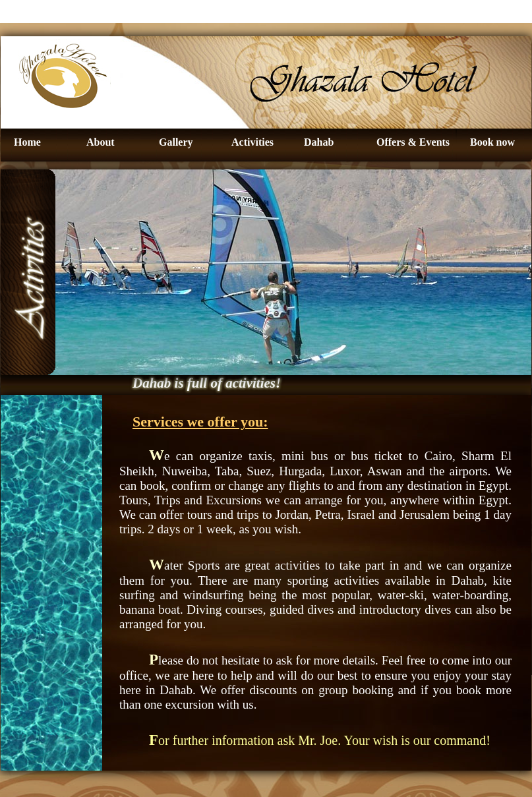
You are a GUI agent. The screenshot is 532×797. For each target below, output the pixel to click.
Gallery (176, 142)
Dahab (319, 142)
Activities (252, 142)
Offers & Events (413, 142)
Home (27, 142)
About (101, 142)
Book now (492, 142)
